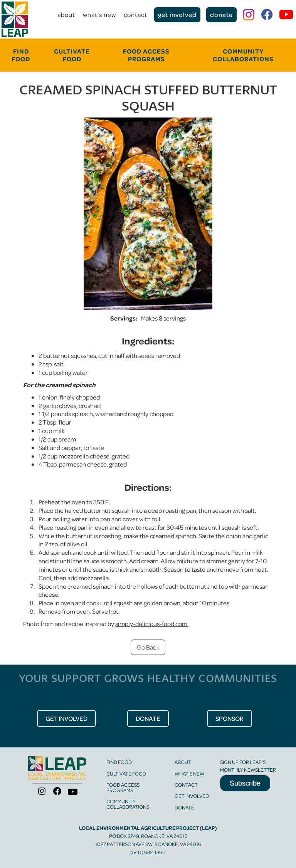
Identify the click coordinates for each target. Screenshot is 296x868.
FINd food (21, 55)
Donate (184, 807)
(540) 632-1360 (148, 852)
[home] (15, 19)
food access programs (123, 787)
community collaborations (243, 55)
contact (135, 14)
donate (221, 14)
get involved (177, 14)
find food (119, 762)
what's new (99, 14)
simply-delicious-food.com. (152, 624)
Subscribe (245, 783)
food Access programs (146, 55)
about (66, 14)
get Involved (66, 718)
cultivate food (72, 55)
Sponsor (230, 718)
